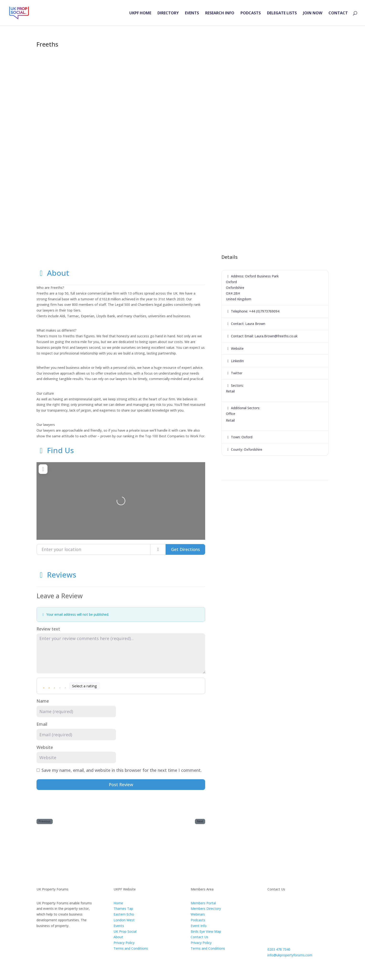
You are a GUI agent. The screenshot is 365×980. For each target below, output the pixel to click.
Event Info (199, 926)
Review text (48, 629)
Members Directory (206, 908)
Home (118, 903)
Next (200, 821)
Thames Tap (123, 908)
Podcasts (198, 920)
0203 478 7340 (279, 949)
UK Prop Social (125, 931)
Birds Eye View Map (206, 931)
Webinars (198, 914)
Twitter (237, 373)
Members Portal (203, 903)
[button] (58, 143)
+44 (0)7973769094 (264, 311)
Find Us (55, 450)
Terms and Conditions (131, 948)
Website (45, 747)
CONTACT (338, 13)
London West (124, 920)
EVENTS (192, 13)
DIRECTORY (168, 13)
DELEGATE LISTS (282, 13)
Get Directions (185, 549)
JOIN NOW (313, 13)
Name (43, 701)
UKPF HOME (140, 13)
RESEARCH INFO (220, 13)
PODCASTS (251, 13)
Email (42, 724)
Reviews (56, 575)
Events (119, 926)
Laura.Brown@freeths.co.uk (276, 336)
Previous (45, 821)
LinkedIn (237, 361)
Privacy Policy (124, 943)
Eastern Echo (124, 914)
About (53, 273)
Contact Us (199, 937)
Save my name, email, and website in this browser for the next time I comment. (122, 770)
